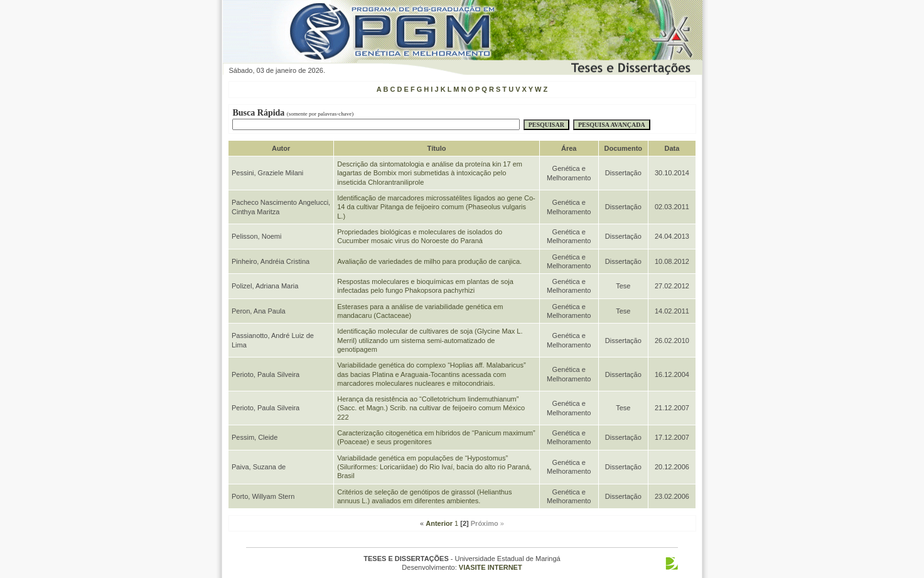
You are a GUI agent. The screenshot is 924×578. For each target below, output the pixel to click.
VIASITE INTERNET (491, 567)
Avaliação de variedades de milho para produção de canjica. (429, 261)
